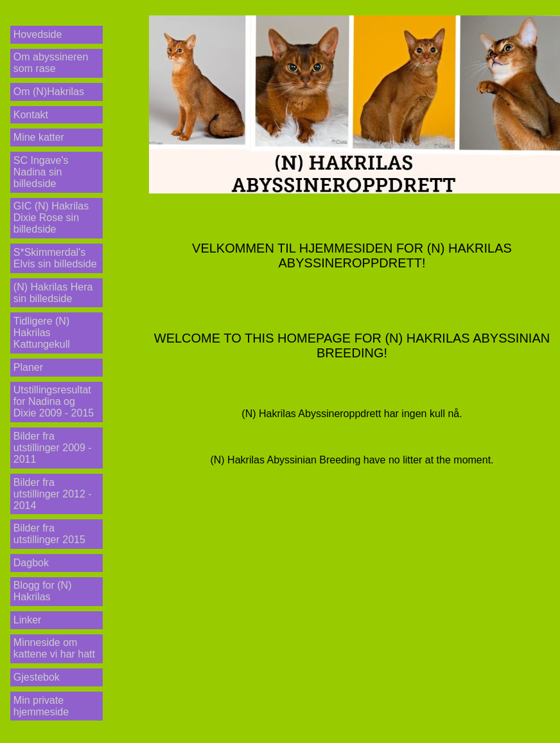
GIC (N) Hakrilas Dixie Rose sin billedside (51, 218)
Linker (28, 620)
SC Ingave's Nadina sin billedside (41, 172)
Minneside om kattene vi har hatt (54, 648)
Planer (28, 367)
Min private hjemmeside (41, 706)
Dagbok (31, 563)
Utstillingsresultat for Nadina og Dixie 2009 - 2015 (54, 401)
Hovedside (38, 34)
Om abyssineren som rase (51, 63)
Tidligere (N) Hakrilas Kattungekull (42, 333)
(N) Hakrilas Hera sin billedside (53, 293)
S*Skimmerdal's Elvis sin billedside (55, 258)
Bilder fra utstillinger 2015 (49, 534)
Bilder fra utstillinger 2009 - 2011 (53, 448)
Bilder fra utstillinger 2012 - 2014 (53, 494)
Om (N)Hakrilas (49, 92)
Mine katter (39, 137)
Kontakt (31, 115)
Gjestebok (37, 677)
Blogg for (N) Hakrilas (43, 591)
